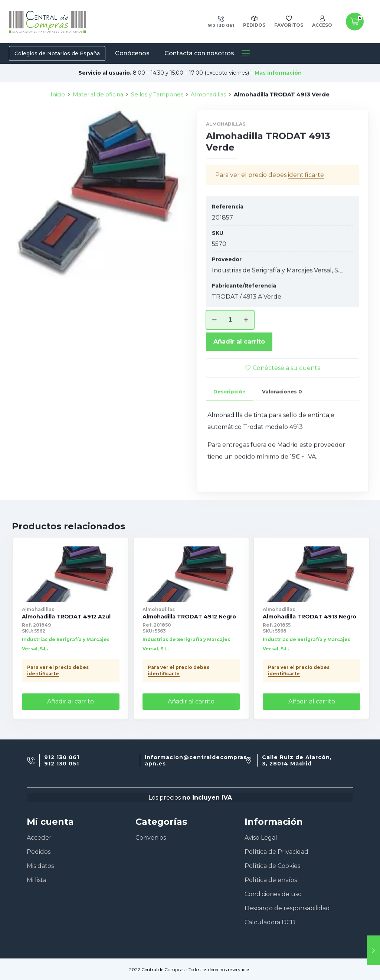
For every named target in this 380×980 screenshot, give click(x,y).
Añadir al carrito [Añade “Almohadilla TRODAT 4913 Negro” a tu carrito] (312, 701)
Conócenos (132, 53)
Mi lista (37, 880)
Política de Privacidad (276, 852)
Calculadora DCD (270, 922)
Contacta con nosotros (199, 53)
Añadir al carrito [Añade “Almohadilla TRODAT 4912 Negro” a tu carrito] (191, 701)
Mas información (278, 73)
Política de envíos (271, 880)
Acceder (39, 838)
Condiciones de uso (273, 894)
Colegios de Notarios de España (57, 53)
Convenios (151, 838)
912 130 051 (62, 764)
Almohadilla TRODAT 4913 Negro (309, 617)
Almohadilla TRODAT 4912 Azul (66, 617)
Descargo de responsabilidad (287, 908)
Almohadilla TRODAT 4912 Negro (189, 617)
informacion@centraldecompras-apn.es (197, 761)
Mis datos (40, 866)
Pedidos (39, 852)
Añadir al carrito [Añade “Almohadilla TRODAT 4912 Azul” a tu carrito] (71, 701)
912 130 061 (62, 757)
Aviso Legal (261, 838)
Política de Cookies (272, 866)
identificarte (43, 674)
